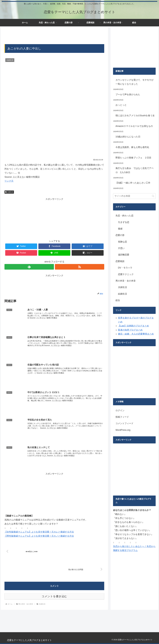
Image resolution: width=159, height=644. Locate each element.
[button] (153, 196)
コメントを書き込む (54, 596)
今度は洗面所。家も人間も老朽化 (132, 147)
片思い (121, 248)
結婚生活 (122, 294)
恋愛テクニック (126, 274)
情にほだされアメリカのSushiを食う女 (135, 116)
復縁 (120, 229)
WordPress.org (123, 430)
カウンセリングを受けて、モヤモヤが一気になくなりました (135, 82)
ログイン (120, 410)
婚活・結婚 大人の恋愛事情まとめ (136, 334)
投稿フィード (122, 417)
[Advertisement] (54, 35)
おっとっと (121, 105)
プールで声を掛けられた (128, 95)
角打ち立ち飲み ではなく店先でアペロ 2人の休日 (135, 170)
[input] (134, 196)
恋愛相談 (120, 261)
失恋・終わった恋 (124, 216)
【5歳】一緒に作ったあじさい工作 (133, 183)
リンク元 (9, 181)
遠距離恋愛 (124, 255)
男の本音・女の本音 (126, 281)
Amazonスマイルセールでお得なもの (134, 126)
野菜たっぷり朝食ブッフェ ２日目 (133, 158)
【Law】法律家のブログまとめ (133, 326)
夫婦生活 (9, 192)
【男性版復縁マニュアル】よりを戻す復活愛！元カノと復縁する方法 (39, 536)
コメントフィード (124, 423)
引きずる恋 (124, 222)
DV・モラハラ (125, 268)
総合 (118, 300)
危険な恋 (122, 242)
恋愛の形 (120, 235)
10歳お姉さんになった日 (128, 137)
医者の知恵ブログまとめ (130, 330)
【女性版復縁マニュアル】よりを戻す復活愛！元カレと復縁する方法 (39, 532)
